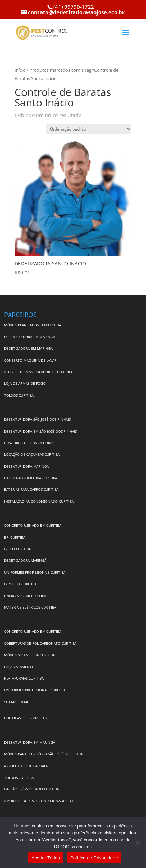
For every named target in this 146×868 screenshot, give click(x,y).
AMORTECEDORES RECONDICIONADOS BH (39, 801)
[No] (137, 843)
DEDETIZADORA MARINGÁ (25, 560)
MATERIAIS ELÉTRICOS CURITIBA (30, 607)
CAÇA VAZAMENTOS (20, 667)
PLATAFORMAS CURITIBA (24, 678)
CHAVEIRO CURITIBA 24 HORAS (29, 443)
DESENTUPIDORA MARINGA (26, 466)
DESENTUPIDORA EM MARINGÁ (30, 337)
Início (20, 70)
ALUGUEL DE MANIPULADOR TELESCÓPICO (39, 372)
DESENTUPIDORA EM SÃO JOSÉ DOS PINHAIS (40, 431)
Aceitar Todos (46, 858)
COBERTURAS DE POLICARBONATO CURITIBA (40, 643)
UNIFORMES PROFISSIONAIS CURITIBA (35, 572)
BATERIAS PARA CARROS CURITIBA (31, 489)
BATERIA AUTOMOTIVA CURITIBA (31, 478)
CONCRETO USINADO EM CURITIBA (33, 525)
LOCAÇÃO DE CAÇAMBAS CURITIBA (32, 454)
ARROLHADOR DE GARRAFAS (27, 766)
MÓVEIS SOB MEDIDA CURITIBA (29, 655)
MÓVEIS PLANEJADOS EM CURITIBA (33, 325)
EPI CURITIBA (15, 537)
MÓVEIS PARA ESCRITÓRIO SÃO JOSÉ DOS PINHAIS (45, 754)
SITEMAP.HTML (16, 702)
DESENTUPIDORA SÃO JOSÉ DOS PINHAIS (37, 419)
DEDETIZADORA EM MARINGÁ (28, 348)
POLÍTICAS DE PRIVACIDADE (26, 718)
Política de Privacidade (94, 858)
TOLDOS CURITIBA (19, 395)
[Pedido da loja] (89, 129)
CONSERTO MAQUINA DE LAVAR (31, 360)
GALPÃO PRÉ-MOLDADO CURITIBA (31, 789)
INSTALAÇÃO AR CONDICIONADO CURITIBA (39, 501)
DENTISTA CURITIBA (20, 584)
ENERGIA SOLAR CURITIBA (25, 596)
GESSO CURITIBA (17, 549)
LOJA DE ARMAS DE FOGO (25, 383)
